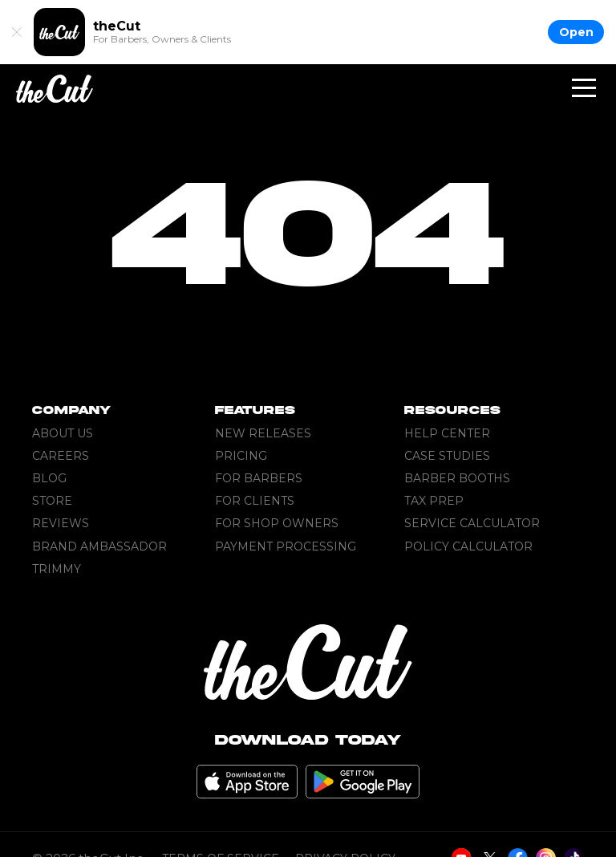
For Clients (255, 501)
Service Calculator (472, 523)
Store (52, 501)
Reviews (61, 523)
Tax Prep (434, 501)
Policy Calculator (468, 546)
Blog (49, 478)
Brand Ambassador (99, 546)
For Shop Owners (277, 523)
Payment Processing (286, 546)
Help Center (447, 433)
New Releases (263, 433)
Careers (61, 456)
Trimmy (57, 569)
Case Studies (447, 456)
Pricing (241, 456)
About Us (63, 433)
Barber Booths (457, 478)
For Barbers (259, 478)
